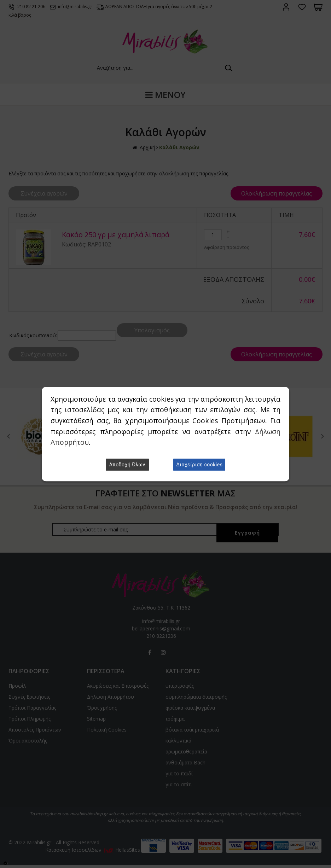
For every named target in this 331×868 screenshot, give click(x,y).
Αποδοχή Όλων (127, 465)
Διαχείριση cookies (199, 465)
